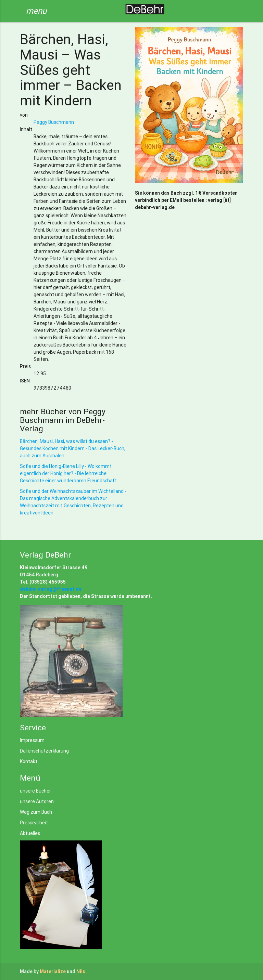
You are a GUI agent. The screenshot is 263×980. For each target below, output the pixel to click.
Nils (81, 971)
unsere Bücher (35, 791)
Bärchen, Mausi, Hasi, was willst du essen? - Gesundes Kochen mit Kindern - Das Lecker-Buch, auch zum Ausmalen (73, 448)
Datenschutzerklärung (44, 751)
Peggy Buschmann (54, 122)
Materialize (53, 971)
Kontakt (29, 761)
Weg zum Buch (36, 812)
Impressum (32, 740)
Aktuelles (30, 833)
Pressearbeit (34, 823)
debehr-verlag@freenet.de (51, 589)
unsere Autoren (37, 801)
